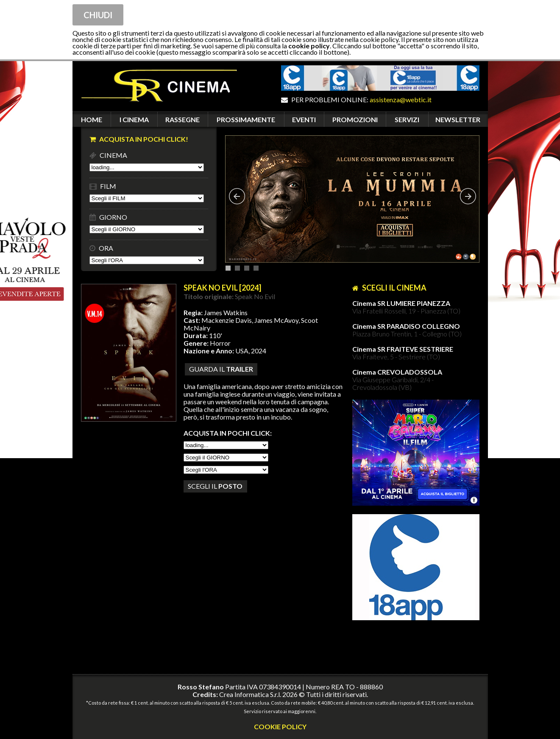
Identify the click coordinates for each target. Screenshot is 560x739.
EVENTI (304, 119)
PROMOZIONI (355, 119)
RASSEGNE (182, 119)
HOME (92, 119)
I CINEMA (134, 119)
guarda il (221, 369)
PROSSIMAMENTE (246, 119)
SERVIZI (407, 119)
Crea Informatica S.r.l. (250, 694)
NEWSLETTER (458, 119)
